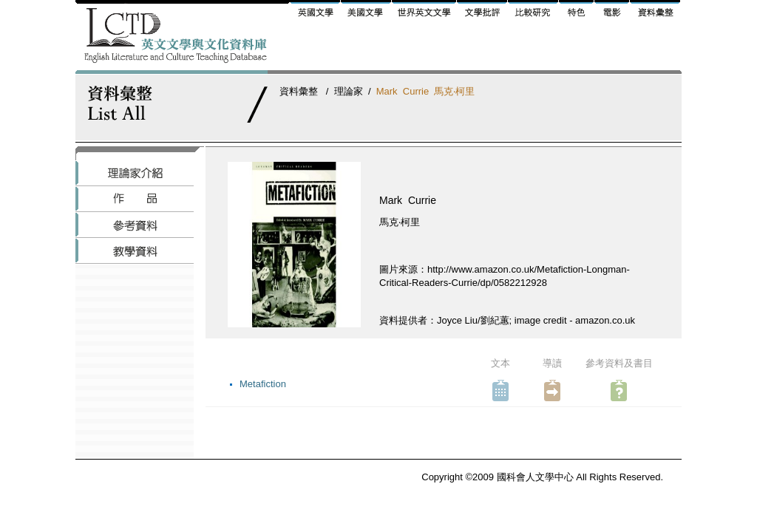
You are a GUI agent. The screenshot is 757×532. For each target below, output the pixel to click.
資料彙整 (299, 91)
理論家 (349, 91)
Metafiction (263, 384)
